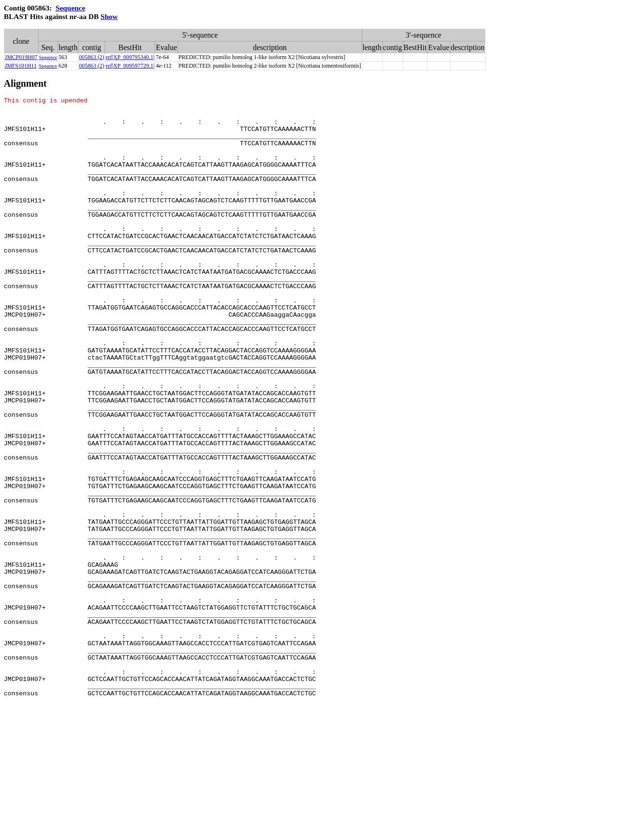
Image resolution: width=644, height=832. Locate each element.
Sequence (70, 8)
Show (109, 16)
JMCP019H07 (21, 57)
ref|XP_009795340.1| (130, 57)
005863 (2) (92, 57)
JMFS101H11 (21, 66)
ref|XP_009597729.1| (130, 66)
